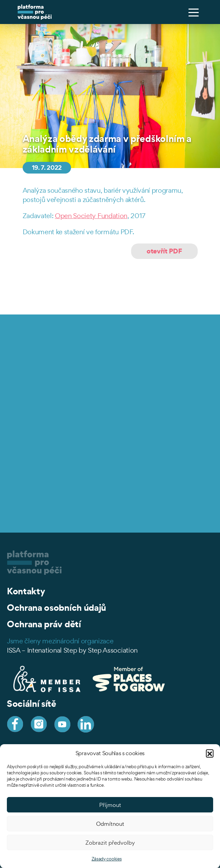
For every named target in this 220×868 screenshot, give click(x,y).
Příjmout (110, 805)
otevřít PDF (164, 251)
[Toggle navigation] (194, 12)
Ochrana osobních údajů (56, 608)
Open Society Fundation (91, 216)
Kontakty (26, 591)
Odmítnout (110, 824)
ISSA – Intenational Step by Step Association (72, 650)
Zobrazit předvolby (110, 843)
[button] (210, 753)
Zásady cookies (107, 859)
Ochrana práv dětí (44, 624)
